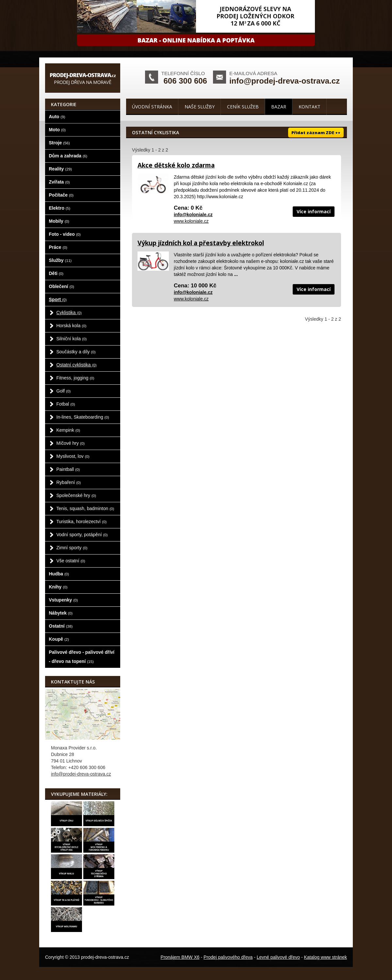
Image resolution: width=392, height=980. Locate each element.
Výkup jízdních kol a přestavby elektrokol (201, 243)
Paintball (68, 469)
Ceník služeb (243, 107)
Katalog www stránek (325, 957)
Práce (58, 247)
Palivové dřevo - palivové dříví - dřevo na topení (82, 657)
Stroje (59, 143)
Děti (56, 273)
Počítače (61, 195)
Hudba (59, 574)
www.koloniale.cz (191, 221)
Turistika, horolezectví (82, 522)
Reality (61, 169)
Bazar (279, 107)
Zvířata (59, 182)
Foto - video (65, 234)
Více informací (314, 211)
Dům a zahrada (68, 156)
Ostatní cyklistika (77, 365)
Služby (60, 260)
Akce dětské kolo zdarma (176, 165)
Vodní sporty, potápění (82, 535)
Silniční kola (72, 339)
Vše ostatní (71, 561)
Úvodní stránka (152, 107)
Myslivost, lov (73, 456)
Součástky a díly (76, 352)
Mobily (59, 221)
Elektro (60, 208)
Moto (57, 130)
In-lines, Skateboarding (83, 417)
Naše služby (200, 107)
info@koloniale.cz (193, 215)
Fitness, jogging (75, 378)
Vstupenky (64, 600)
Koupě (59, 639)
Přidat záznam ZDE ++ (316, 133)
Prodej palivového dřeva (228, 957)
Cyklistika (69, 313)
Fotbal (66, 404)
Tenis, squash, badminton (85, 508)
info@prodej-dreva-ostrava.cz (285, 81)
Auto (57, 117)
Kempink (68, 430)
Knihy (58, 587)
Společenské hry (76, 495)
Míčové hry (71, 443)
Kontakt (310, 107)
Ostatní (61, 626)
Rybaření (69, 482)
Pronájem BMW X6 (180, 957)
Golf (64, 391)
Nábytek (61, 613)
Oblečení (62, 286)
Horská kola (72, 326)
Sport (58, 299)
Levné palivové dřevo (278, 957)
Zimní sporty (72, 548)
